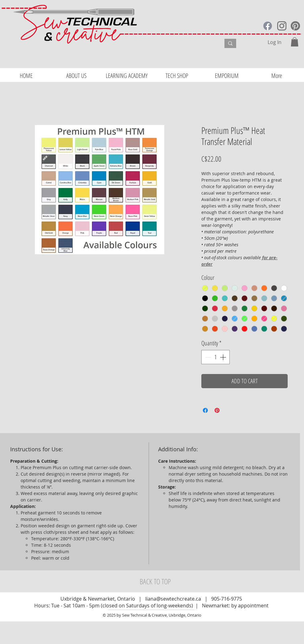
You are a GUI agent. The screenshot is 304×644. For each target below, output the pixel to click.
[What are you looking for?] (178, 44)
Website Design (19, 641)
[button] (295, 42)
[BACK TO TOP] (155, 582)
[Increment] (224, 357)
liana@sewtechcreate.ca (173, 599)
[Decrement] (207, 357)
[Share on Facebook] (205, 410)
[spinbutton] (216, 357)
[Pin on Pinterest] (217, 410)
